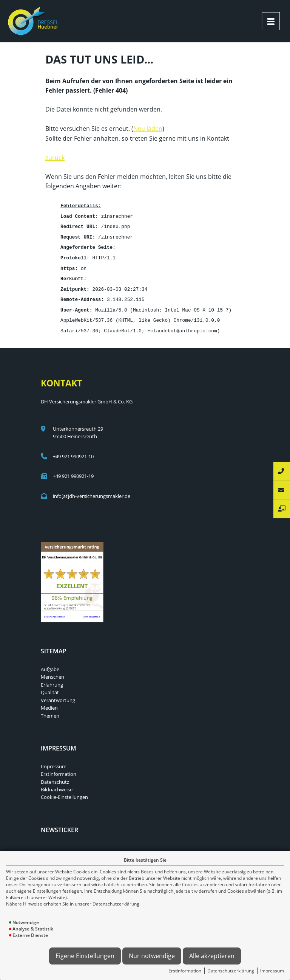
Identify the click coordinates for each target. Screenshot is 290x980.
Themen (50, 710)
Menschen (52, 671)
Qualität (50, 687)
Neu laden (148, 128)
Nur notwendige (152, 956)
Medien (49, 702)
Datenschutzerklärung (231, 971)
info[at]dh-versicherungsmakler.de (92, 490)
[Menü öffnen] (271, 21)
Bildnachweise (57, 784)
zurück (55, 157)
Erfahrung (52, 679)
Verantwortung (58, 695)
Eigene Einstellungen (85, 956)
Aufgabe (50, 664)
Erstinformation (185, 971)
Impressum (272, 971)
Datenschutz (55, 776)
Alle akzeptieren (212, 956)
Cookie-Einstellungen (64, 791)
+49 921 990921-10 (73, 451)
